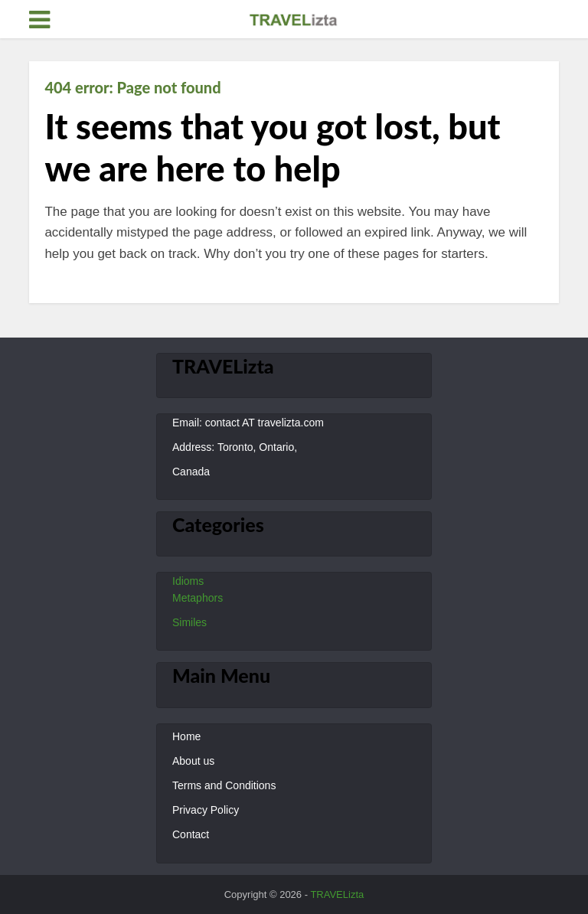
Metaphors (198, 598)
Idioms (188, 581)
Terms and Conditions (224, 785)
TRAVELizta (337, 894)
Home (186, 736)
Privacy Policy (206, 810)
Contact (191, 834)
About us (193, 761)
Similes (189, 622)
